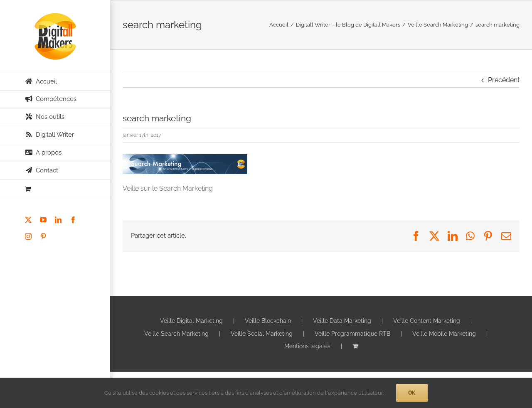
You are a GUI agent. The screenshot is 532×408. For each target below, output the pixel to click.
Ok (412, 393)
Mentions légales (307, 346)
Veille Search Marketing (176, 334)
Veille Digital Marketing (191, 321)
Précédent (504, 80)
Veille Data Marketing (342, 321)
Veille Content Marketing (427, 321)
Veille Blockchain (268, 321)
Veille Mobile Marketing (444, 334)
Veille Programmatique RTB (352, 334)
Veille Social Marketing (262, 334)
